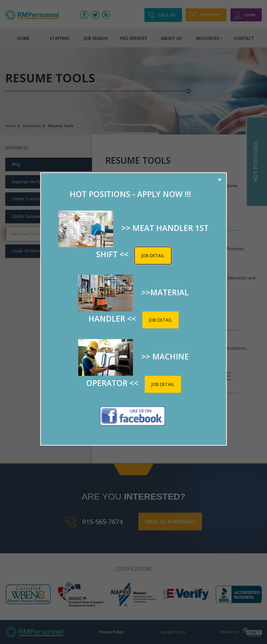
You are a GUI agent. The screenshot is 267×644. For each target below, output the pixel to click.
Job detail (153, 256)
